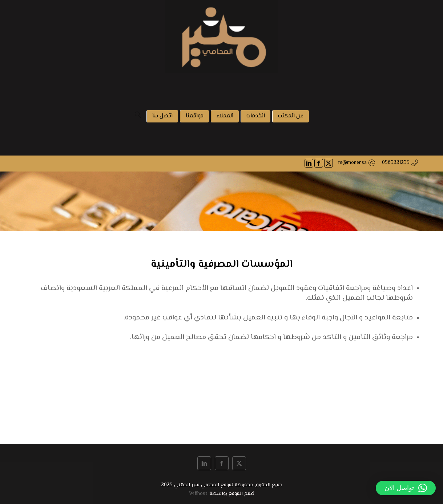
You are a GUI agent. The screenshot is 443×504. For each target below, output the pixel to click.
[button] (406, 488)
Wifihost (198, 494)
